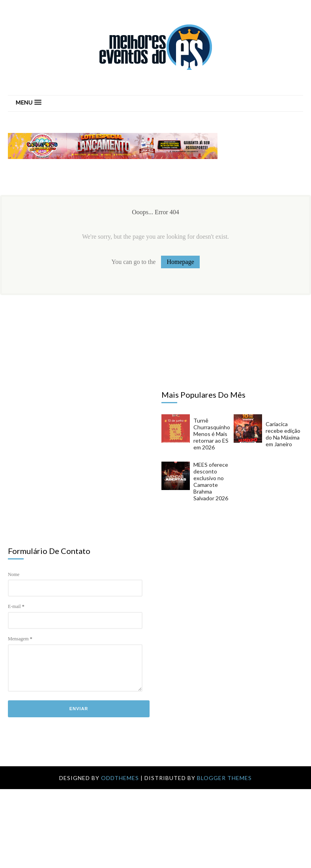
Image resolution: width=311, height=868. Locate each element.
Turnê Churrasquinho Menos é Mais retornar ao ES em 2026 (212, 434)
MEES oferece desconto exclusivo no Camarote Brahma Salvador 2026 (211, 481)
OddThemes (120, 778)
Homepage (180, 262)
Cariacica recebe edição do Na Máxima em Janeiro (283, 434)
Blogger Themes (224, 778)
